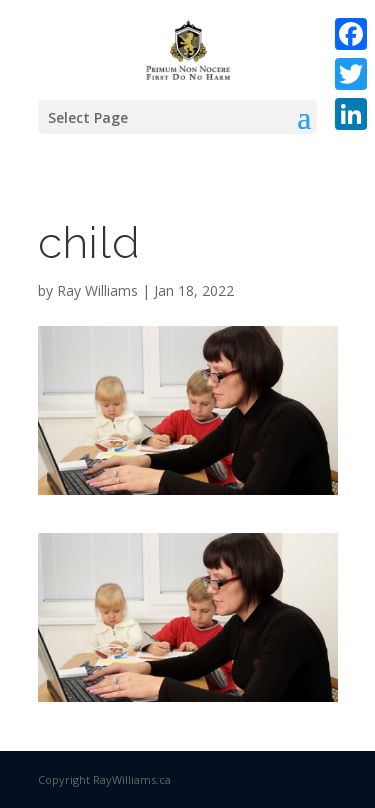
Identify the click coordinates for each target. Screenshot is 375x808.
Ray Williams (97, 290)
